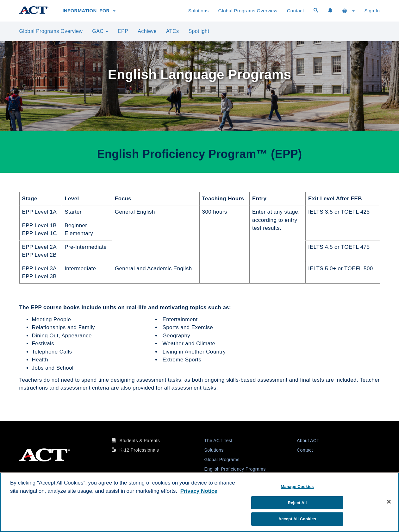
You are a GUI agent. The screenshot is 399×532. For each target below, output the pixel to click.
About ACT (308, 441)
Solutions (199, 11)
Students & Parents (140, 441)
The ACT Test (218, 441)
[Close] (389, 502)
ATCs (172, 31)
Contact (296, 11)
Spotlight (199, 31)
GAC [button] (100, 31)
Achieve (147, 31)
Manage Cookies (297, 487)
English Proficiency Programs (235, 469)
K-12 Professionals (139, 450)
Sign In (372, 11)
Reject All (297, 503)
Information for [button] (89, 11)
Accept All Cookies (297, 519)
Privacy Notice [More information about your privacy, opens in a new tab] (199, 491)
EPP (123, 31)
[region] (199, 502)
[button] (349, 11)
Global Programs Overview (248, 11)
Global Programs (222, 460)
